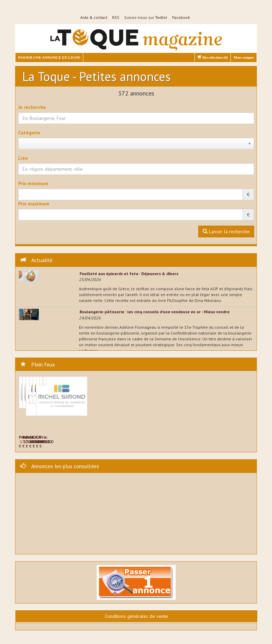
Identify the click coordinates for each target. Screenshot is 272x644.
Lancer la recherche (226, 231)
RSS (116, 17)
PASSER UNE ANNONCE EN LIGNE (49, 57)
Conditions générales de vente (136, 616)
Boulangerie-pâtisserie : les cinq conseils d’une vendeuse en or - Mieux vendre (155, 312)
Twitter (161, 17)
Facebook (181, 17)
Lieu (23, 158)
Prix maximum (34, 204)
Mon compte (244, 57)
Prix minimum (33, 183)
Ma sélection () (213, 57)
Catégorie (29, 133)
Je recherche (32, 107)
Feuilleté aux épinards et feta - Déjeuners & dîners (129, 274)
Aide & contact (94, 17)
